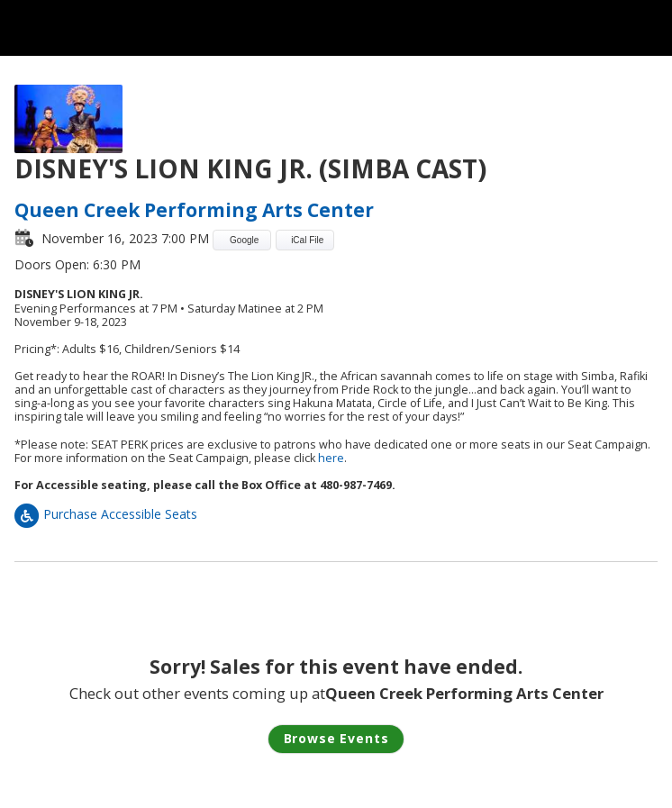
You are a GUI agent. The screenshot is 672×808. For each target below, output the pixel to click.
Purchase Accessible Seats (106, 514)
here (331, 458)
